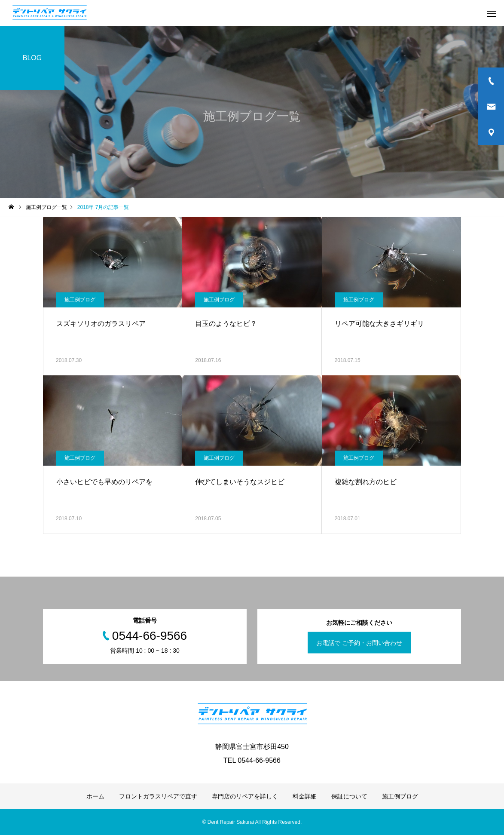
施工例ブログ (80, 300)
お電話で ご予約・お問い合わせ (359, 643)
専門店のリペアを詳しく (245, 796)
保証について (349, 796)
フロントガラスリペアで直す (158, 796)
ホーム (95, 796)
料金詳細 (305, 796)
